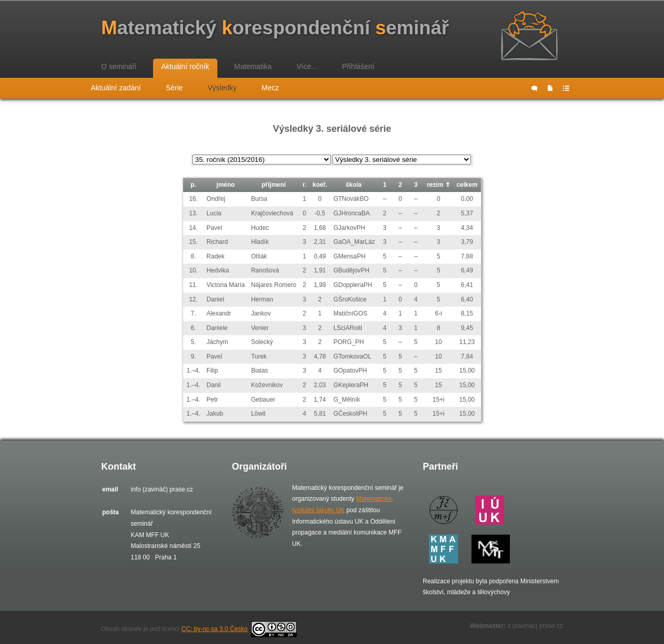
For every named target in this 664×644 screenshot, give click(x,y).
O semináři (119, 66)
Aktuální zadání (116, 88)
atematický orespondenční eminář (275, 28)
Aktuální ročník (185, 66)
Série (175, 88)
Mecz (270, 88)
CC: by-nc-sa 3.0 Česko (239, 629)
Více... (307, 66)
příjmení (274, 185)
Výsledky (222, 88)
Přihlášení (358, 66)
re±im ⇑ (439, 185)
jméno (225, 185)
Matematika (253, 66)
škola (354, 185)
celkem (467, 185)
